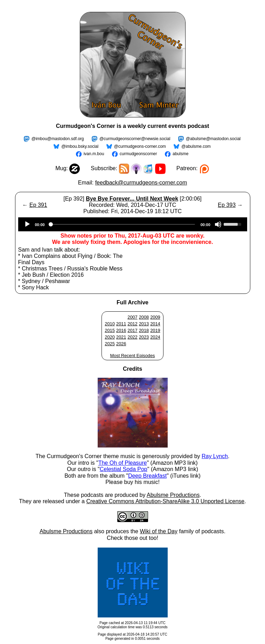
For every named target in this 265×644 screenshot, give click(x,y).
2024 (155, 337)
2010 (110, 324)
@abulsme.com (196, 146)
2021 (121, 337)
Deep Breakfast (147, 476)
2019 (155, 330)
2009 (155, 317)
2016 (121, 330)
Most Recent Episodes (132, 356)
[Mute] (218, 224)
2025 (110, 344)
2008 (144, 317)
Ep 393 (227, 205)
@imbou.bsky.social (80, 146)
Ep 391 (38, 205)
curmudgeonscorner (138, 154)
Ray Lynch (215, 456)
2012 (132, 324)
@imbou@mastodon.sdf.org (58, 139)
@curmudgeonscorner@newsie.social (135, 139)
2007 (132, 317)
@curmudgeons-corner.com (140, 146)
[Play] (27, 224)
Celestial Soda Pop (124, 469)
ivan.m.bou (94, 154)
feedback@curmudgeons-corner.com (141, 183)
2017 (132, 330)
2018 (144, 330)
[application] (133, 224)
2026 (121, 344)
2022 (132, 337)
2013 (144, 324)
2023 (144, 337)
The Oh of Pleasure (123, 463)
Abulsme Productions (173, 495)
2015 (110, 330)
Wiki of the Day (159, 531)
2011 (121, 324)
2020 (110, 337)
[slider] (123, 224)
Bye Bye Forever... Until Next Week (132, 199)
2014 (155, 324)
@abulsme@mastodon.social (213, 139)
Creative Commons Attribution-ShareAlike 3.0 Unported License (165, 501)
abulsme (180, 154)
